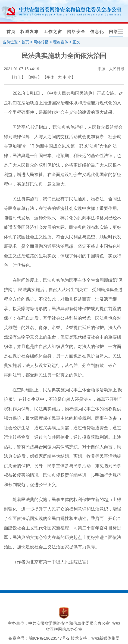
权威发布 (30, 32)
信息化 (97, 32)
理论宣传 (61, 42)
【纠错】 (34, 77)
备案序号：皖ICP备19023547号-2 (39, 638)
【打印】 (18, 77)
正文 (76, 42)
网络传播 (41, 42)
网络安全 (76, 32)
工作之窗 (53, 32)
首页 (11, 32)
